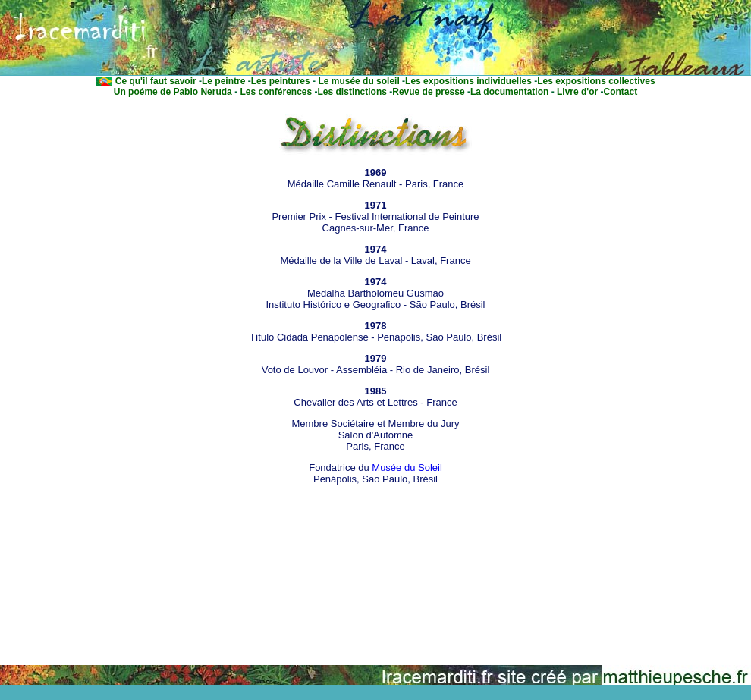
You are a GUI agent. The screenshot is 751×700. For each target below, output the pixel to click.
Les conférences (275, 92)
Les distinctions (352, 92)
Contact (621, 92)
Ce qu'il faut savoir (156, 81)
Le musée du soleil (358, 81)
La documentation (509, 92)
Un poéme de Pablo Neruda (173, 92)
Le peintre (223, 81)
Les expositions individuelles (468, 81)
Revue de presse (428, 92)
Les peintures (281, 81)
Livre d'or (577, 92)
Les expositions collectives (596, 81)
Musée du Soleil (407, 468)
